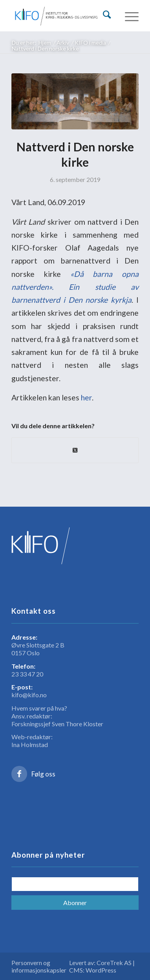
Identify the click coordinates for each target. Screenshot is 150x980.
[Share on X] (75, 450)
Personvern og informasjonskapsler (39, 966)
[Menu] (128, 16)
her (86, 397)
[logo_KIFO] (62, 16)
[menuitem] (107, 12)
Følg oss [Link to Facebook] (43, 774)
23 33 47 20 (27, 674)
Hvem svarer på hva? (39, 708)
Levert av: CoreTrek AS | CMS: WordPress (102, 966)
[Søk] (107, 14)
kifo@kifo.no (29, 695)
